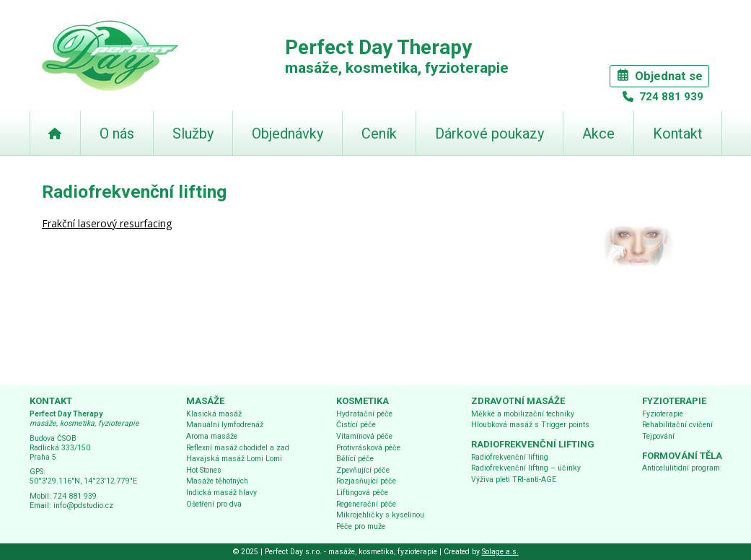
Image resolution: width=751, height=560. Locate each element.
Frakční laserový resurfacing (107, 223)
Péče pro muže (361, 526)
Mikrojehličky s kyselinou (380, 515)
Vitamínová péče (364, 436)
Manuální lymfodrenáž (225, 425)
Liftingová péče (362, 493)
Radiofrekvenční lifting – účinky (526, 468)
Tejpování (658, 436)
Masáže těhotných (217, 481)
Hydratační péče (364, 414)
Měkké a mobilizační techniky (523, 414)
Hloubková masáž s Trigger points (530, 425)
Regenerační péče (366, 504)
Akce (598, 134)
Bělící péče (355, 459)
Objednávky (287, 134)
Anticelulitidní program (681, 468)
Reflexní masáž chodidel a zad (238, 448)
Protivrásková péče (368, 448)
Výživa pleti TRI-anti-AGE (514, 480)
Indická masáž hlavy (221, 493)
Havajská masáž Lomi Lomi (234, 459)
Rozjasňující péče (366, 481)
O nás (117, 134)
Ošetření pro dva (214, 504)
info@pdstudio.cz (83, 506)
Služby (193, 134)
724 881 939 (670, 97)
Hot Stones (204, 470)
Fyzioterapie (663, 414)
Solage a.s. (500, 552)
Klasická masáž (214, 414)
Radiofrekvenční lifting (510, 457)
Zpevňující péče (363, 470)
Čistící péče (356, 425)
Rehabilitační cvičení (677, 425)
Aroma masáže (212, 436)
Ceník (379, 134)
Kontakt (678, 134)
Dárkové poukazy (489, 134)
